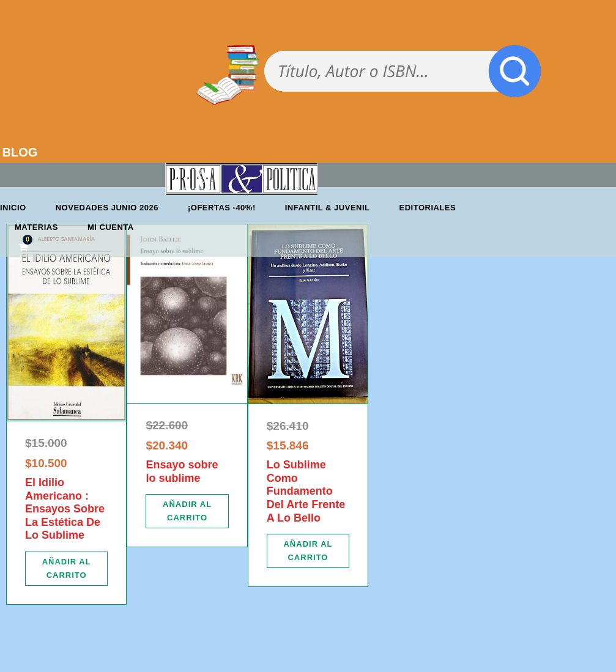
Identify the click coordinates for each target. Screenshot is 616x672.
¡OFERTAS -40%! (222, 208)
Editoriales (428, 208)
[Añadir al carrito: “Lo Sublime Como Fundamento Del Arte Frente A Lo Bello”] (308, 551)
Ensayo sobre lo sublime (182, 471)
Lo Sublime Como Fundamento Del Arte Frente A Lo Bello (306, 491)
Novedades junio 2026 (107, 208)
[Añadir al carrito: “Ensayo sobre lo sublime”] (187, 511)
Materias (36, 227)
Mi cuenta (111, 227)
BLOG (20, 152)
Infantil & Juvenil (328, 208)
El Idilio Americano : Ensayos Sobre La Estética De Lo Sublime (65, 509)
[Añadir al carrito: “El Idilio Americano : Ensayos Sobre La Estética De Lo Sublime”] (66, 569)
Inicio (13, 208)
